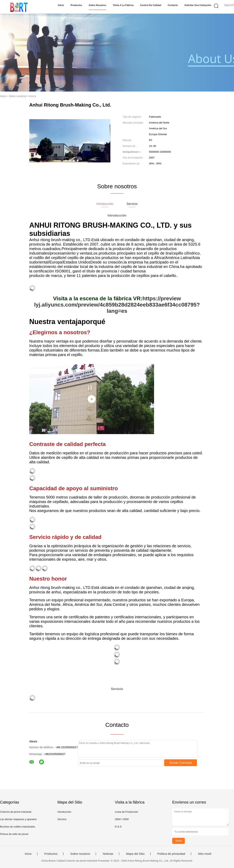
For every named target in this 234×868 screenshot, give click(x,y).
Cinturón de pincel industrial (16, 812)
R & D (118, 827)
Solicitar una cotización (198, 5)
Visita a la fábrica (123, 5)
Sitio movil (205, 854)
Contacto (173, 5)
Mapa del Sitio (135, 854)
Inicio (61, 5)
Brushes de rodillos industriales (18, 827)
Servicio (62, 819)
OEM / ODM (122, 819)
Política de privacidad (171, 854)
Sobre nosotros (97, 5)
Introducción (64, 812)
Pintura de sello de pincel (14, 834)
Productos (76, 5)
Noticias (108, 854)
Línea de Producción (126, 812)
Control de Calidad (151, 5)
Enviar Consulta (181, 763)
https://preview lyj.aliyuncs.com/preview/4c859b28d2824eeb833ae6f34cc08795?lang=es (117, 305)
